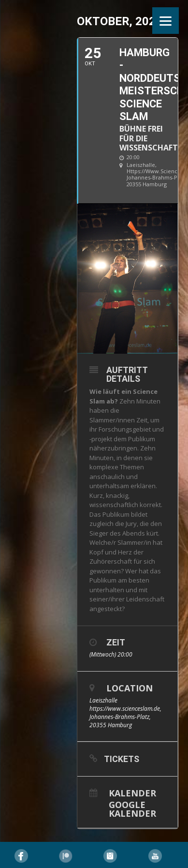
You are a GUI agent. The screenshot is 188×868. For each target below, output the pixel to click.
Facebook (21, 856)
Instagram (110, 856)
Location (130, 688)
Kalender (132, 792)
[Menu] (166, 21)
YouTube (155, 856)
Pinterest (66, 856)
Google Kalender (132, 808)
